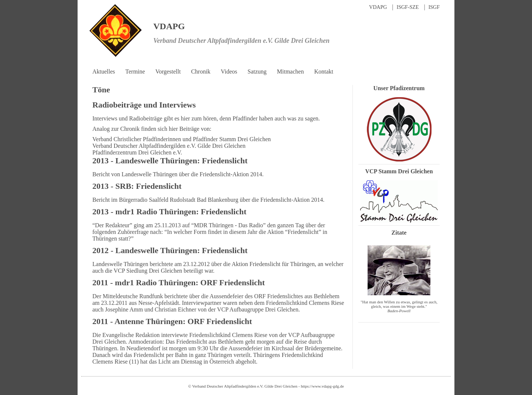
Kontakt (324, 71)
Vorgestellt (168, 71)
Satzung (257, 71)
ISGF (434, 7)
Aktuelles (104, 71)
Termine (135, 71)
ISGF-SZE (408, 7)
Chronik (201, 71)
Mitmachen (291, 71)
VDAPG (378, 7)
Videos (229, 71)
